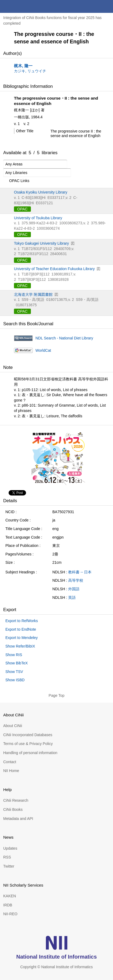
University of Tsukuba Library (38, 218)
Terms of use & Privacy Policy (28, 744)
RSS (7, 857)
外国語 (74, 589)
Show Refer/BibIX (20, 646)
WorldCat (43, 350)
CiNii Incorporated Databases (28, 735)
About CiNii (13, 726)
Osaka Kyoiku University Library (41, 192)
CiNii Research (16, 800)
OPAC (22, 209)
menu (107, 6)
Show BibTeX (17, 663)
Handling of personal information (30, 753)
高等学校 (76, 580)
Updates (10, 848)
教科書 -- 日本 (80, 572)
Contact (10, 762)
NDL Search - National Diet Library (64, 338)
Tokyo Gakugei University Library (41, 243)
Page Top (56, 695)
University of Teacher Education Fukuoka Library (54, 269)
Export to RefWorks (22, 621)
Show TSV (14, 672)
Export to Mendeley (22, 638)
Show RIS (14, 655)
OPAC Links (16, 181)
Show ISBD (15, 680)
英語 (72, 597)
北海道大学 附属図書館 (33, 294)
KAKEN (10, 896)
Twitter (9, 866)
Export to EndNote (21, 629)
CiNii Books (13, 809)
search (94, 6)
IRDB (8, 905)
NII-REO (10, 914)
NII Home (11, 771)
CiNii (24, 6)
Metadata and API (18, 819)
